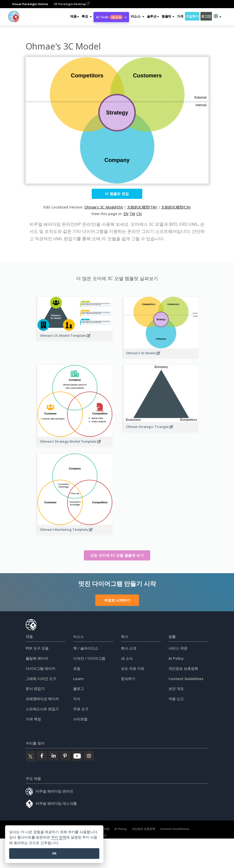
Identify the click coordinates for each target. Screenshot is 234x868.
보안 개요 (176, 689)
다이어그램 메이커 (40, 669)
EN (126, 214)
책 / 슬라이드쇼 (86, 648)
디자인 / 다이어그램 (89, 658)
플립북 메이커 (37, 658)
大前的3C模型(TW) (142, 207)
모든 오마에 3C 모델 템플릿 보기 (117, 555)
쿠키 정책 (59, 837)
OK (54, 853)
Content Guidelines (186, 679)
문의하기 (128, 679)
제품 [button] (75, 16)
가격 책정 (33, 719)
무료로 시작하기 (117, 600)
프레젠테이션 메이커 (42, 699)
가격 (180, 16)
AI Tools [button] (111, 17)
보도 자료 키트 (133, 669)
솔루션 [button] (153, 16)
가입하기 (192, 16)
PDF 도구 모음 (37, 648)
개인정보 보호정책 (183, 669)
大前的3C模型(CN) (176, 207)
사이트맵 (80, 719)
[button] (87, 16)
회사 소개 (129, 648)
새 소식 (127, 658)
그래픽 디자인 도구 (41, 679)
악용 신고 (176, 699)
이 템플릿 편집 (117, 194)
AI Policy (176, 658)
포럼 (77, 669)
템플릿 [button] (168, 16)
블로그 (79, 689)
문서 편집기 (35, 689)
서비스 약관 (178, 648)
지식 (77, 699)
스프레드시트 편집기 (42, 709)
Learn (78, 679)
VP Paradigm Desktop (72, 4)
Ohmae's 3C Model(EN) (104, 207)
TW (132, 214)
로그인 (206, 16)
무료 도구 (81, 709)
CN (139, 214)
